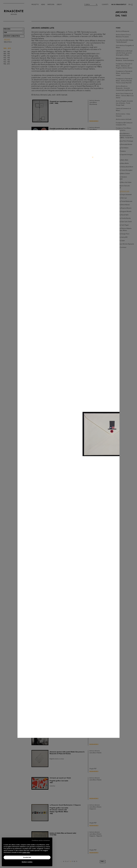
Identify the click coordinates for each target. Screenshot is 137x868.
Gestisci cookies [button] (27, 862)
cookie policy (26, 852)
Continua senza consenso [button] (41, 840)
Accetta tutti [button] (27, 857)
